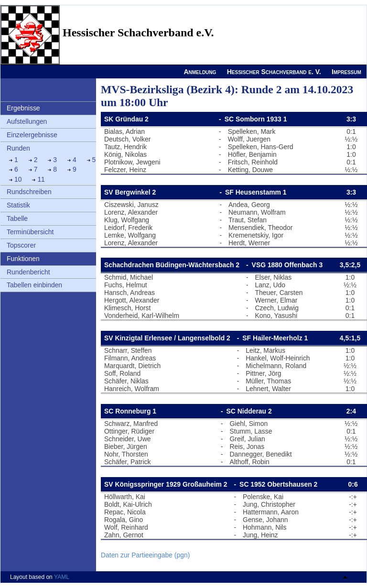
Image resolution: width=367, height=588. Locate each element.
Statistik (18, 205)
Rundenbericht (28, 272)
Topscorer (21, 245)
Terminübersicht (30, 232)
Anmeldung (200, 72)
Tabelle (17, 218)
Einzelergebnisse (32, 135)
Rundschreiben (29, 192)
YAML (62, 577)
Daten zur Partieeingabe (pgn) (145, 555)
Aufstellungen (27, 121)
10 (18, 179)
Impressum (346, 72)
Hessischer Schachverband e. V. (274, 72)
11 (41, 179)
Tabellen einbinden (34, 285)
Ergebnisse (23, 108)
